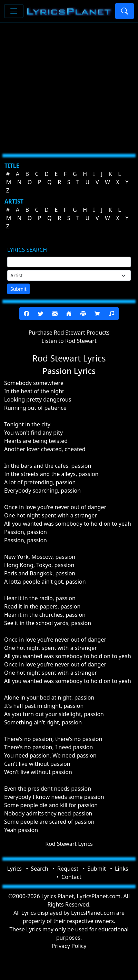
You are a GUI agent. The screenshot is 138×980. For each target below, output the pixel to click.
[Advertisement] (65, 85)
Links (122, 869)
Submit (18, 289)
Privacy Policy (69, 946)
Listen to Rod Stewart (69, 341)
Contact (71, 877)
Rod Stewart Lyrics (69, 844)
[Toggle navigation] (14, 11)
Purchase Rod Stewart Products (69, 333)
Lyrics (14, 869)
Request (68, 869)
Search (40, 869)
